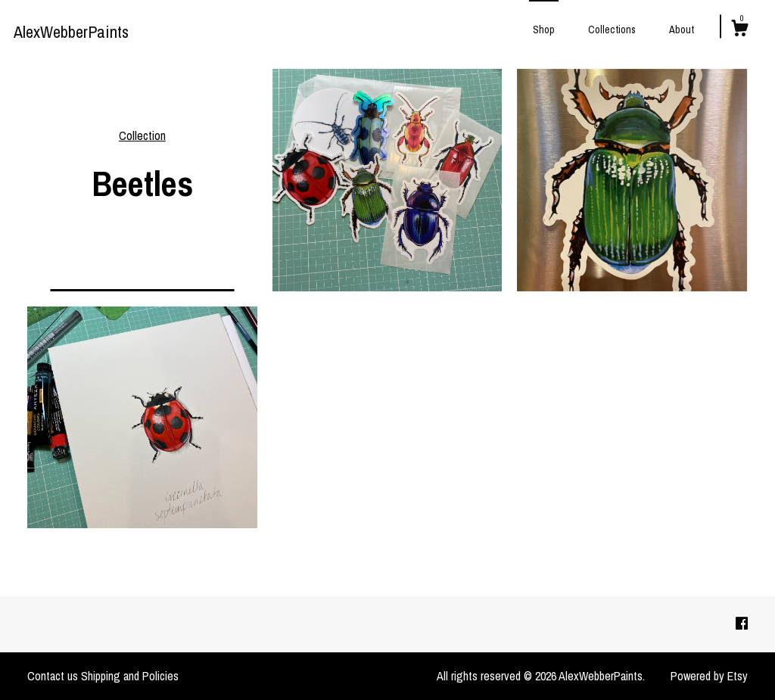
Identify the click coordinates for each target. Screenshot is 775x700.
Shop (544, 30)
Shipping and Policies (130, 676)
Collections (612, 30)
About (682, 30)
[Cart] (739, 30)
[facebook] (742, 624)
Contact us (53, 676)
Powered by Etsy (709, 676)
